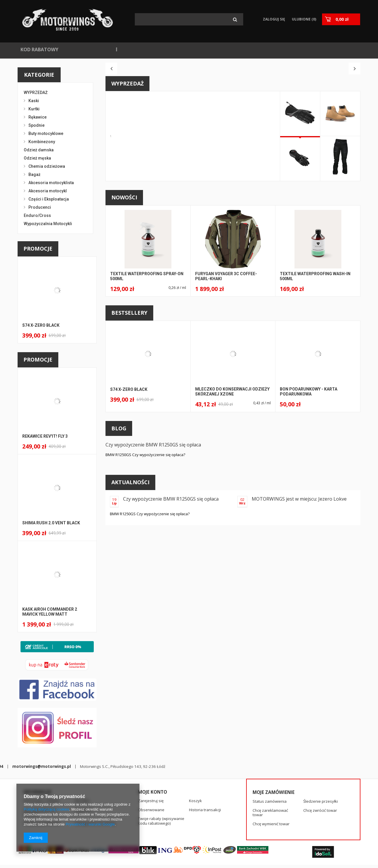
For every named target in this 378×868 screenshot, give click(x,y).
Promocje (38, 249)
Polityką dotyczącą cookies (46, 809)
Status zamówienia (270, 777)
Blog (119, 528)
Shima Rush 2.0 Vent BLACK (51, 523)
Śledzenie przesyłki (321, 777)
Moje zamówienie (274, 768)
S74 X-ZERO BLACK (41, 325)
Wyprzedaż (127, 183)
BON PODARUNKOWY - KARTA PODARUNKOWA (309, 491)
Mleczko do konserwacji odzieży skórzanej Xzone (232, 491)
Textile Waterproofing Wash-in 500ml (315, 375)
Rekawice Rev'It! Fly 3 (45, 436)
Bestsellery (129, 412)
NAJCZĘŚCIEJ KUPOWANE (127, 49)
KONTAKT (247, 49)
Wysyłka (82, 777)
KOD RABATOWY (39, 49)
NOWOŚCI (79, 49)
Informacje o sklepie (41, 777)
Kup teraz (205, 263)
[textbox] (189, 19)
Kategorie (39, 75)
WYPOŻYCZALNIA (184, 49)
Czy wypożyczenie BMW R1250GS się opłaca (153, 544)
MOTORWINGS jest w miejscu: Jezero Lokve (299, 598)
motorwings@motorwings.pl (173, 828)
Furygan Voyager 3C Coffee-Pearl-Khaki (226, 375)
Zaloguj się (274, 19)
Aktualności (130, 581)
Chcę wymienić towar (271, 800)
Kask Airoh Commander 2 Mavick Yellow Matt (50, 612)
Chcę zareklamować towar (270, 788)
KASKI (326, 49)
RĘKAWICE (299, 49)
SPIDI (273, 49)
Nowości (124, 297)
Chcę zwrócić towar (320, 786)
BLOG (220, 49)
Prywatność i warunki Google (90, 824)
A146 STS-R (207, 201)
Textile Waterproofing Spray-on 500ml (147, 375)
